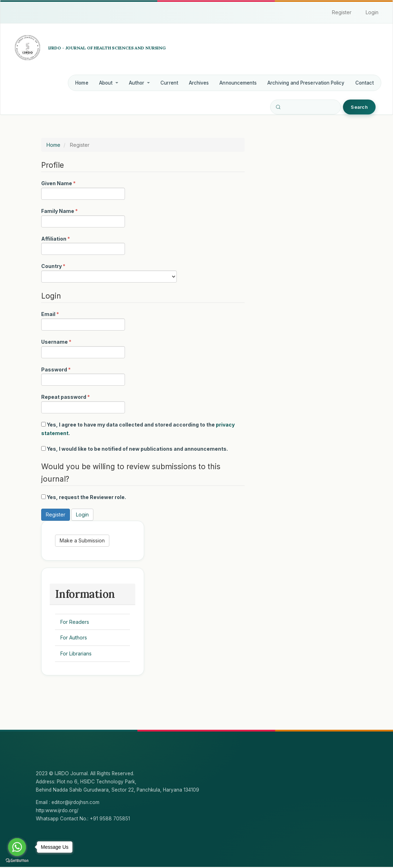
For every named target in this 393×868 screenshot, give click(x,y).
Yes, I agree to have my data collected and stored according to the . (138, 429)
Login (372, 12)
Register (342, 12)
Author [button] (139, 83)
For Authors (74, 639)
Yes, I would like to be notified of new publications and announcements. (135, 449)
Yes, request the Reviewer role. (84, 497)
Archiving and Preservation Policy (306, 83)
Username (83, 348)
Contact (365, 83)
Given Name (83, 189)
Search (359, 107)
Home (82, 83)
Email (83, 320)
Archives (199, 83)
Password (83, 376)
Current (169, 83)
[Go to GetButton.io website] (17, 861)
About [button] (109, 83)
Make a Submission (83, 541)
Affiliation (83, 245)
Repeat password (83, 403)
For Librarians (76, 654)
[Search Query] (305, 107)
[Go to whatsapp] (17, 847)
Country (109, 272)
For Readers (75, 623)
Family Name (83, 217)
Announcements (238, 83)
